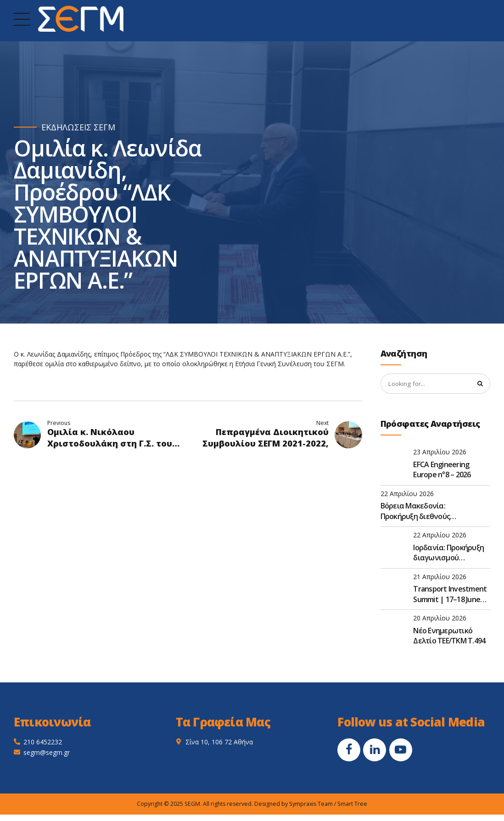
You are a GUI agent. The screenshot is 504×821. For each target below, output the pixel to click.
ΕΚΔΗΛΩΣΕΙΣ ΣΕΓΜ (78, 127)
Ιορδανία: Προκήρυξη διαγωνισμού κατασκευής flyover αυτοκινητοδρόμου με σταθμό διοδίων (451, 553)
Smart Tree (352, 805)
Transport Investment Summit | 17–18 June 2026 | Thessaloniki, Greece (450, 595)
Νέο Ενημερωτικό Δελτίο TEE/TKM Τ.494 (449, 636)
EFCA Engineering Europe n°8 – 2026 (442, 470)
